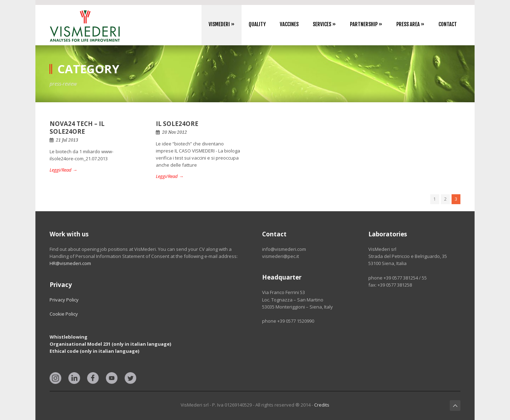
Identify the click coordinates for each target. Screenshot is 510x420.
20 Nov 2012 (175, 132)
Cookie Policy (64, 314)
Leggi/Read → (63, 170)
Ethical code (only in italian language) (94, 351)
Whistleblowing (69, 337)
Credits (322, 405)
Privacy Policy (64, 300)
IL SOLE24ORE (177, 124)
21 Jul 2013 (67, 140)
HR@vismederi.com (70, 263)
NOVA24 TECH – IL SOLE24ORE (77, 128)
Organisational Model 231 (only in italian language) (110, 344)
